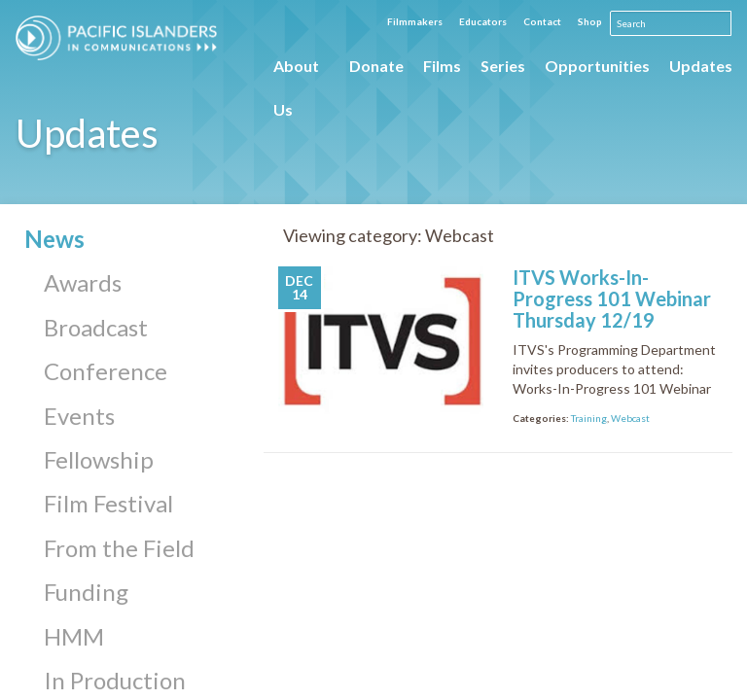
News (54, 239)
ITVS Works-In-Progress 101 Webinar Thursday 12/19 (612, 298)
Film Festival (108, 503)
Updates (701, 66)
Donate (376, 66)
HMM (74, 636)
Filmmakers (415, 21)
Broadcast (96, 327)
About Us (296, 72)
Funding (86, 592)
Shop (590, 21)
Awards (83, 282)
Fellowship (99, 459)
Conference (106, 371)
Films (442, 66)
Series (503, 66)
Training (589, 418)
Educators (483, 21)
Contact (542, 21)
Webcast (630, 418)
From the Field (119, 548)
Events (79, 416)
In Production (115, 680)
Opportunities (597, 66)
